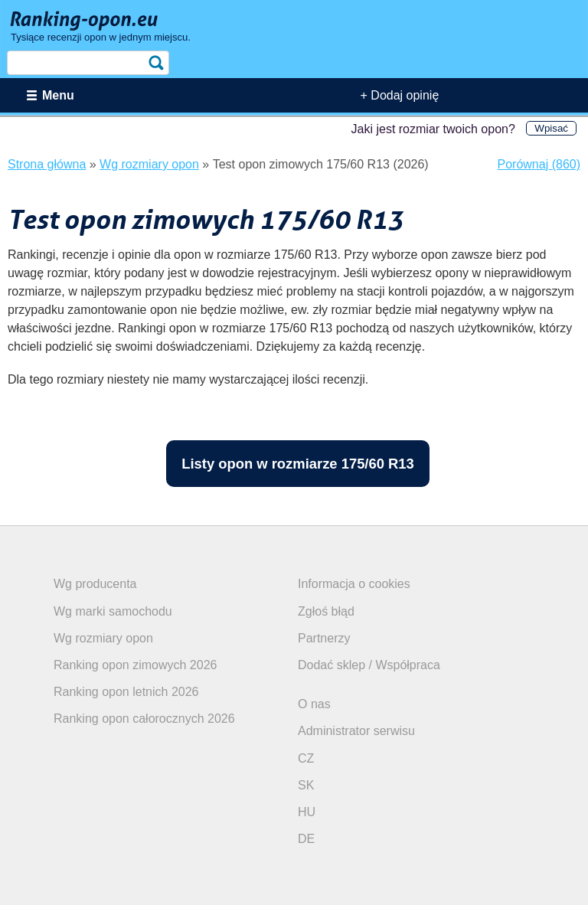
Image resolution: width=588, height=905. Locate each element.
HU (307, 812)
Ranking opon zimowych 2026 (135, 665)
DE (306, 839)
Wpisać (551, 128)
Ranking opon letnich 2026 (126, 692)
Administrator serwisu (356, 731)
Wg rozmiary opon (103, 638)
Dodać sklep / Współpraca (369, 665)
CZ (306, 758)
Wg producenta (95, 584)
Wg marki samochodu (113, 611)
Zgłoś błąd (326, 611)
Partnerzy (324, 638)
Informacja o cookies (354, 584)
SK (306, 785)
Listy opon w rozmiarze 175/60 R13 (298, 464)
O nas (314, 704)
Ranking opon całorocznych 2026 (144, 719)
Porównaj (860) (539, 164)
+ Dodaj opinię (400, 95)
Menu (58, 95)
